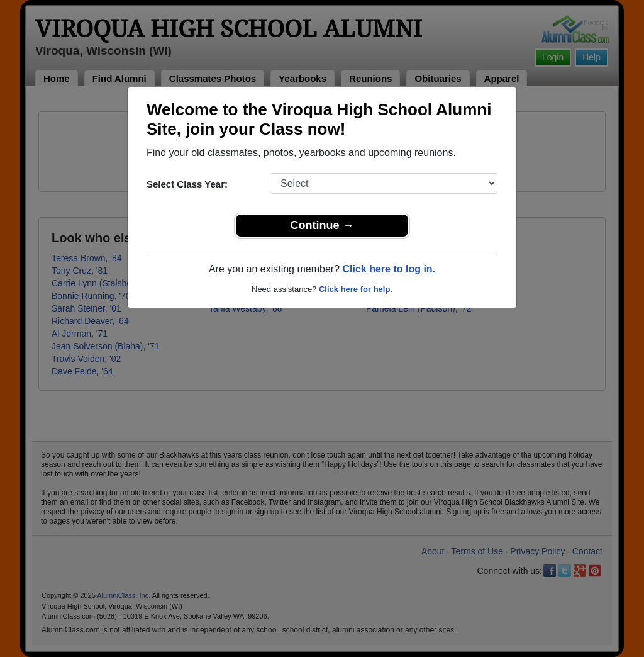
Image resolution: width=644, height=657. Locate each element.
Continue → (322, 225)
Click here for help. (356, 289)
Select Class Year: (187, 184)
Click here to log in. (389, 269)
